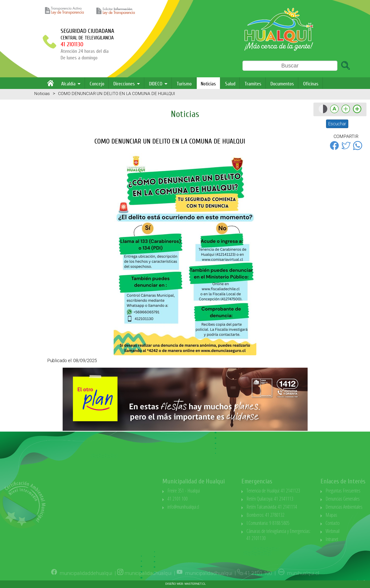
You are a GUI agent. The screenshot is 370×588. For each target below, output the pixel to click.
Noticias (208, 84)
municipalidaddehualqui (86, 580)
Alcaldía (68, 84)
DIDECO (156, 84)
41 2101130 (72, 44)
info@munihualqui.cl (208, 507)
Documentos (282, 84)
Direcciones (124, 84)
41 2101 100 (202, 499)
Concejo (97, 84)
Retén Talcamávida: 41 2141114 (296, 507)
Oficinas (311, 84)
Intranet (356, 539)
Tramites (253, 84)
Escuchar (337, 124)
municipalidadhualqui (148, 580)
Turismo (184, 84)
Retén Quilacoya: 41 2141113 (294, 499)
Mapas (356, 515)
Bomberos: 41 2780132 (290, 515)
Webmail (357, 531)
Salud (230, 84)
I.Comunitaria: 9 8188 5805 (292, 523)
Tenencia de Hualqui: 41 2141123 (298, 491)
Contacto (357, 523)
